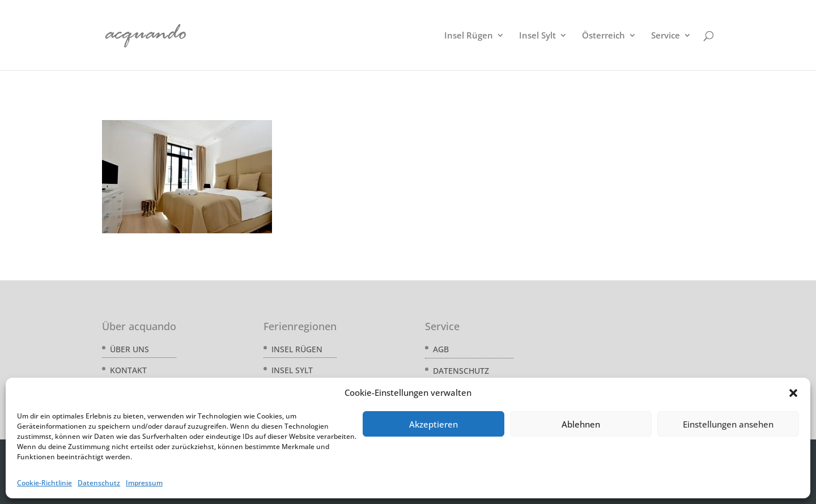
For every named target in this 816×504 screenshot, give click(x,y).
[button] (793, 393)
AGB (441, 349)
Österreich (603, 36)
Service (666, 36)
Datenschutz (99, 483)
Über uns (129, 349)
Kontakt (128, 370)
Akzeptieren (433, 424)
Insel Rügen (469, 36)
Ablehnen (581, 424)
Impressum (144, 483)
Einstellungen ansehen (728, 424)
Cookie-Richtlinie (44, 483)
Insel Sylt (537, 36)
